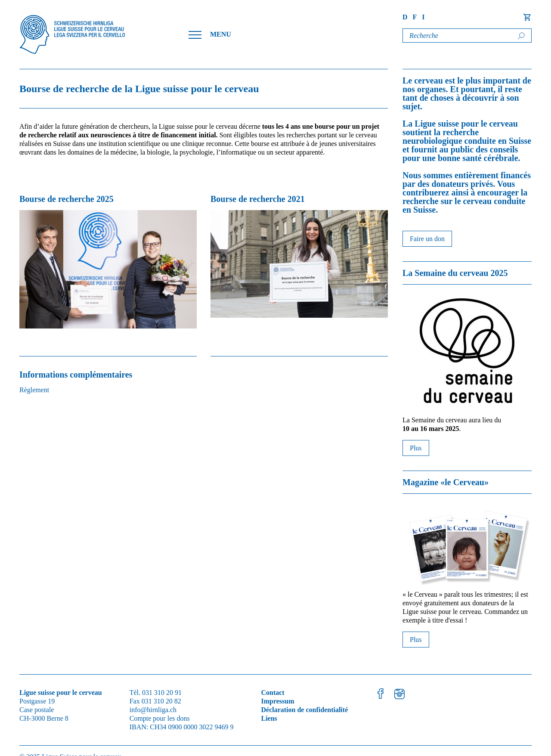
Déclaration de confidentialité (304, 710)
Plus (416, 448)
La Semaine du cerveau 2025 (455, 273)
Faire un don (427, 239)
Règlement (34, 390)
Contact (272, 692)
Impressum (277, 701)
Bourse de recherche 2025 (67, 199)
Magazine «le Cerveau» (446, 482)
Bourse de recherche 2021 (258, 199)
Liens (269, 718)
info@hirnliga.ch (153, 710)
